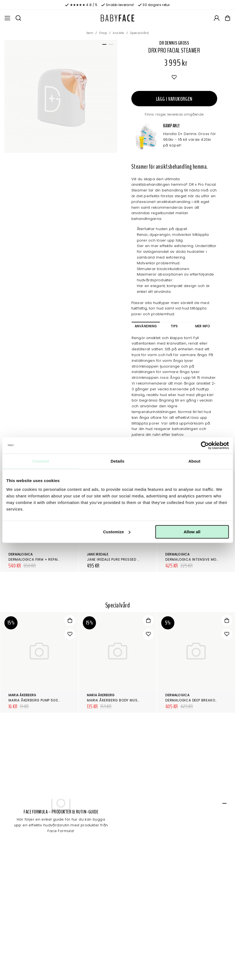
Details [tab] (118, 461)
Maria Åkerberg (22, 695)
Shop (103, 33)
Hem (90, 33)
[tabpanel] (61, 96)
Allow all (192, 532)
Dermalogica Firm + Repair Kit (38, 559)
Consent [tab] (41, 461)
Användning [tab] (146, 326)
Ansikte (118, 33)
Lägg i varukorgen (174, 99)
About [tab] (194, 461)
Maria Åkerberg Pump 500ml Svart (42, 700)
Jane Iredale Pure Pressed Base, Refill (123, 559)
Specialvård (139, 33)
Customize (117, 532)
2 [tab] (110, 45)
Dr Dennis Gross (174, 43)
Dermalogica (21, 554)
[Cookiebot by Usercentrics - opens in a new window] (205, 445)
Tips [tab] (174, 326)
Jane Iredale (98, 554)
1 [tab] (103, 45)
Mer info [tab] (203, 326)
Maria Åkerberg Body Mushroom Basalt (126, 700)
